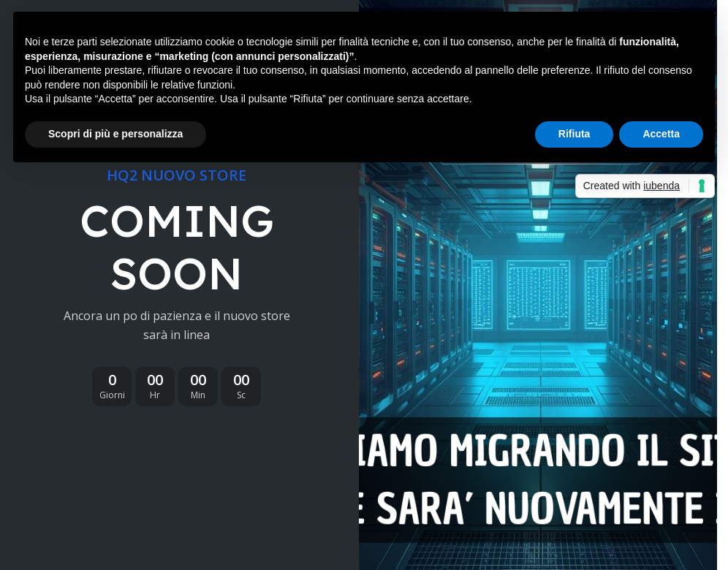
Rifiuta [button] (575, 134)
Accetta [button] (661, 134)
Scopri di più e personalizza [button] (115, 134)
